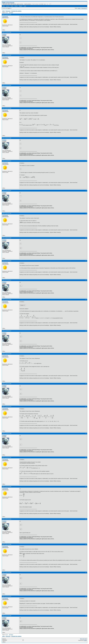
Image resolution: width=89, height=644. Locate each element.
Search (16, 6)
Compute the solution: (16, 11)
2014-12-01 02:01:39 (7, 616)
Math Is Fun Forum (8, 3)
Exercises (8, 11)
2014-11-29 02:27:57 (7, 457)
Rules (12, 6)
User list (8, 6)
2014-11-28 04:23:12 (7, 331)
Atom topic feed (83, 639)
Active (79, 8)
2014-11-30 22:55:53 (7, 572)
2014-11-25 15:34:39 (7, 108)
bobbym (4, 34)
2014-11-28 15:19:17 (7, 354)
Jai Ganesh (5, 17)
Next (12, 13)
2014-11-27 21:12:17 (7, 280)
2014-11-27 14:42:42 (7, 261)
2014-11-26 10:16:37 (7, 191)
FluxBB (85, 640)
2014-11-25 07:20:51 (7, 85)
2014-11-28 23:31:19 (7, 407)
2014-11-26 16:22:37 (7, 213)
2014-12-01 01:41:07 (7, 596)
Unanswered (84, 8)
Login (25, 6)
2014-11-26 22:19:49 (7, 238)
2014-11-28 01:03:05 (7, 300)
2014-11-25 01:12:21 (7, 14)
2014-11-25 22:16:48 (7, 138)
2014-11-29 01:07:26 (7, 433)
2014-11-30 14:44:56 (7, 544)
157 (10, 13)
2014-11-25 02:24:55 (7, 32)
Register (21, 6)
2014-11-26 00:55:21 (7, 161)
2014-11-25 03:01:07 (7, 55)
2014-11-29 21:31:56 (7, 519)
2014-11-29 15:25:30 (7, 487)
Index (4, 6)
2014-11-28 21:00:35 (7, 384)
